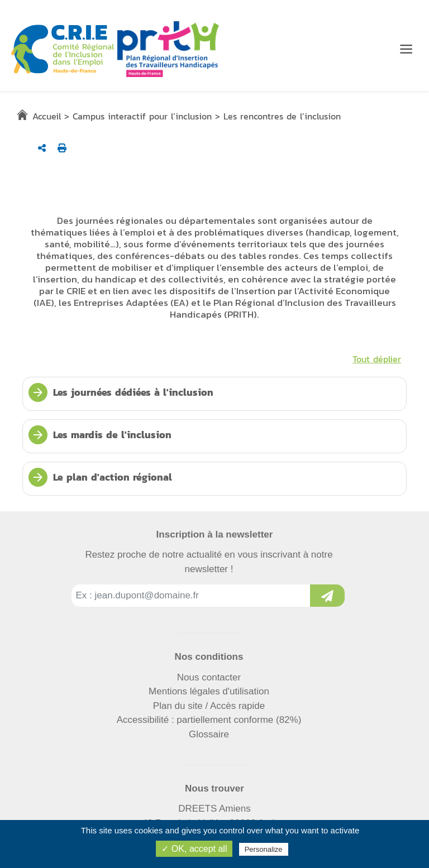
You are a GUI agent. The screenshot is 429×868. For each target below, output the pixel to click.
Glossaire (209, 734)
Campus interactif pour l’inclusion (142, 116)
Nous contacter (209, 677)
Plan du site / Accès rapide (209, 706)
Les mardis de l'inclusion (100, 435)
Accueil (47, 116)
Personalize (264, 849)
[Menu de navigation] (406, 49)
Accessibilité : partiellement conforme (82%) (209, 720)
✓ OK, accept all (194, 849)
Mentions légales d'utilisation (209, 691)
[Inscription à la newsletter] (327, 596)
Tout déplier (377, 359)
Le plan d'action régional (100, 477)
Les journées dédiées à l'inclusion (121, 392)
